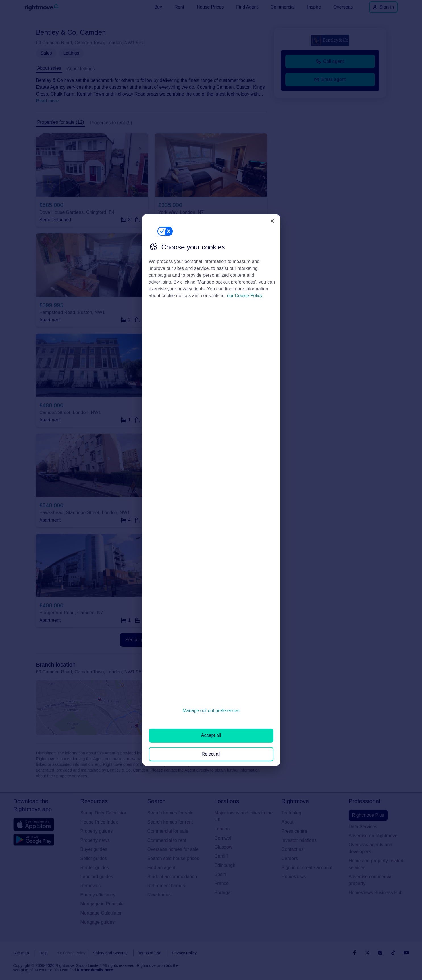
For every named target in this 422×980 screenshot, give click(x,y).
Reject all (211, 754)
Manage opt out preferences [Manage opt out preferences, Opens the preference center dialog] (211, 711)
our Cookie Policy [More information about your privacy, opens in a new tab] (245, 296)
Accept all (211, 735)
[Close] (272, 221)
